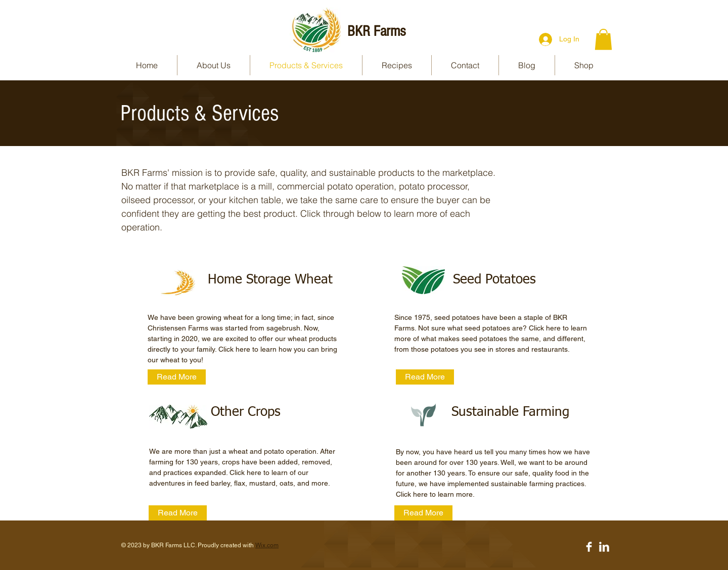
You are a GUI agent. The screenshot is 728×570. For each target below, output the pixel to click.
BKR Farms (376, 31)
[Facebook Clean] (589, 547)
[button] (603, 39)
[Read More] (177, 377)
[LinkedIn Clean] (604, 547)
